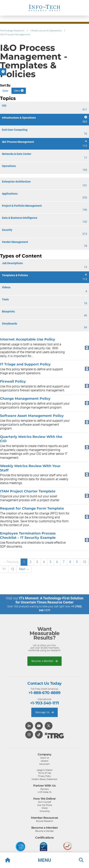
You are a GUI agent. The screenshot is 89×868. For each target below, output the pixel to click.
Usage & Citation (45, 770)
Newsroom (44, 764)
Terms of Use (45, 773)
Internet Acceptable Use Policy (28, 339)
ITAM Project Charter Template (28, 491)
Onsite (45, 808)
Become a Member (44, 661)
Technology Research (12, 30)
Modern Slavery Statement (44, 779)
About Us (45, 758)
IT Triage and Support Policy (25, 364)
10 (84, 562)
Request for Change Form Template (32, 508)
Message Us (44, 712)
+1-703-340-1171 (45, 703)
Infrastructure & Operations (46, 30)
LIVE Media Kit (45, 792)
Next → (24, 569)
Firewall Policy (13, 381)
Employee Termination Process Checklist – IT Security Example (28, 535)
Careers (45, 761)
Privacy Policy (44, 776)
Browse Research (45, 821)
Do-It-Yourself (45, 802)
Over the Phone (45, 805)
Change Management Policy (25, 398)
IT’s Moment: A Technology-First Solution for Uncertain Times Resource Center (49, 600)
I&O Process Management (15, 34)
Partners (45, 789)
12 (12, 569)
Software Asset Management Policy (32, 416)
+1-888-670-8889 (45, 693)
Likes (19, 91)
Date (5, 91)
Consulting (45, 811)
